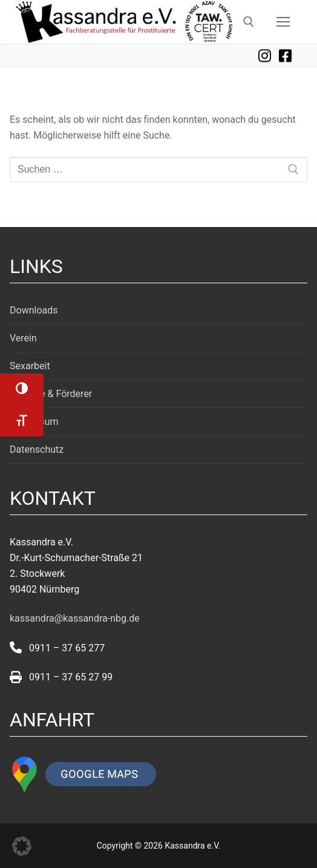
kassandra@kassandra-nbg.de (75, 618)
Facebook (285, 56)
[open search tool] (249, 22)
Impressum (34, 422)
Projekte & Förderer (51, 394)
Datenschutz (37, 449)
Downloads (34, 310)
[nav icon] (283, 22)
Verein (23, 338)
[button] (22, 846)
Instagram (264, 56)
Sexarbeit (30, 366)
